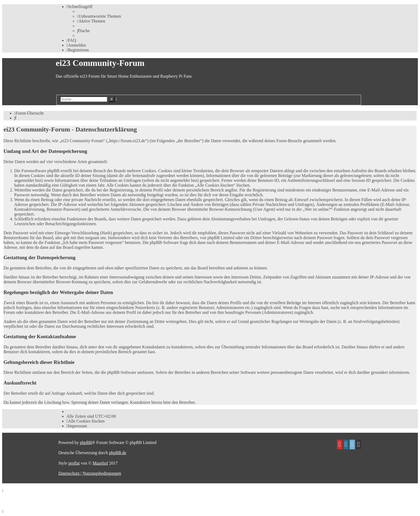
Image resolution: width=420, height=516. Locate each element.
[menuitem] (99, 16)
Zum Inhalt (65, 85)
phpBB (86, 442)
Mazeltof (100, 463)
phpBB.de (118, 453)
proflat (74, 463)
